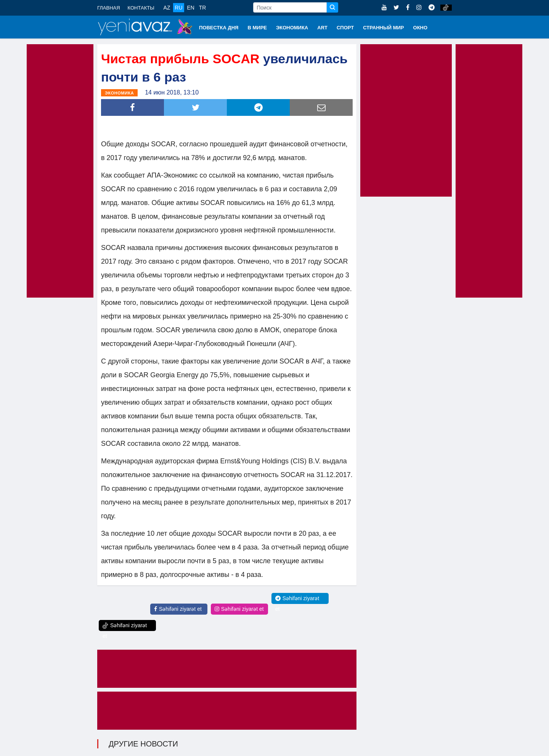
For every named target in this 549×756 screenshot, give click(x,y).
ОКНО (421, 28)
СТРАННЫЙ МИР (383, 28)
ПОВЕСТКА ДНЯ (219, 28)
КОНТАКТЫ (141, 8)
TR (203, 8)
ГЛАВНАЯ (109, 8)
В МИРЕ (257, 28)
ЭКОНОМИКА (292, 28)
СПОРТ (345, 28)
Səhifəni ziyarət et (178, 609)
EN (190, 8)
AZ (167, 8)
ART (322, 28)
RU (178, 8)
